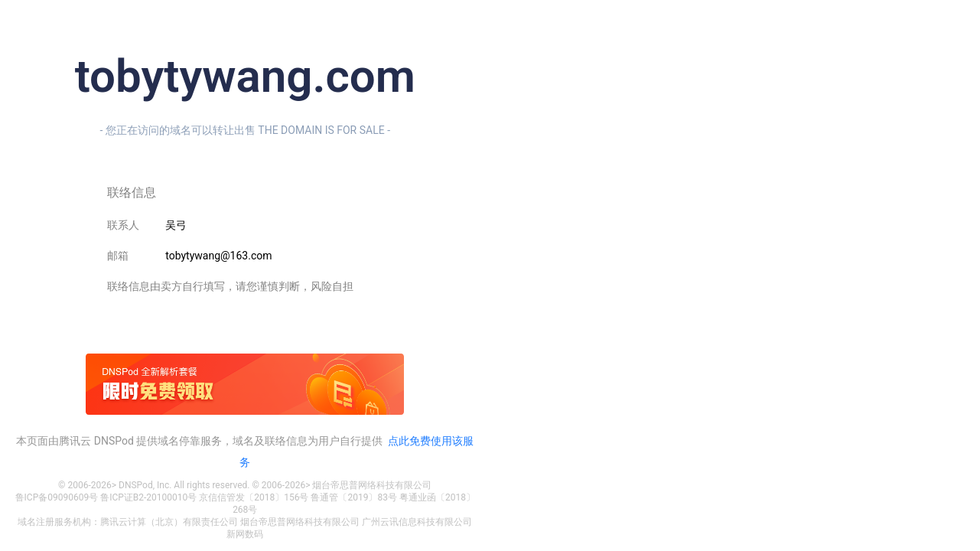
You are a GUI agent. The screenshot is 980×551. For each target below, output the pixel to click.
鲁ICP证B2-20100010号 (148, 497)
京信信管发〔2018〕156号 (254, 497)
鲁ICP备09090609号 (57, 497)
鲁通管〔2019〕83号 (353, 497)
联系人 (123, 225)
